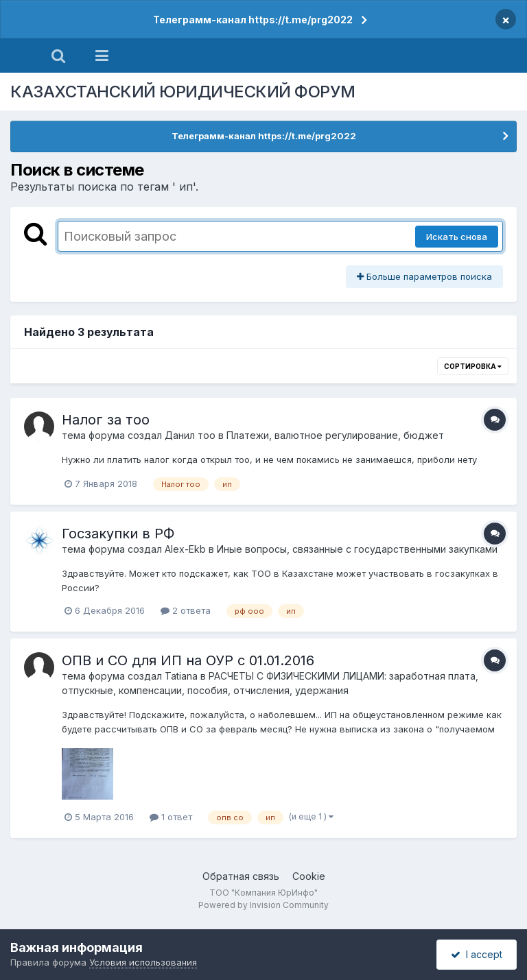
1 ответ (171, 817)
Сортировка (473, 366)
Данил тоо (190, 435)
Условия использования (143, 962)
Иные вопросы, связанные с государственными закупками (357, 549)
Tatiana (181, 676)
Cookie (309, 876)
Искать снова (457, 237)
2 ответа (186, 610)
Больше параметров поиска (424, 276)
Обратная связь (241, 876)
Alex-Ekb (185, 549)
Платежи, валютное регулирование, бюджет (335, 435)
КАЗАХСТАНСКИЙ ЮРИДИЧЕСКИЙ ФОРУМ (183, 92)
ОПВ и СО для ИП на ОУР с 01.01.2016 (188, 660)
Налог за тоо (106, 420)
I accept (477, 954)
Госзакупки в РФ (118, 534)
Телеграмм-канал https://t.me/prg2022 (253, 20)
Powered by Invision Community (263, 905)
